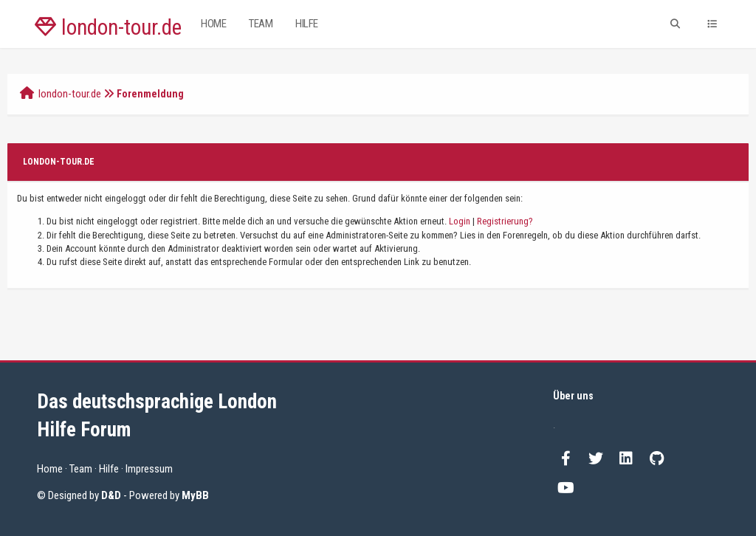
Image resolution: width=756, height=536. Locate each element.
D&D (111, 495)
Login (460, 221)
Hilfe (307, 24)
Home (213, 24)
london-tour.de (108, 27)
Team (261, 24)
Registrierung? (505, 221)
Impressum (149, 469)
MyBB (195, 495)
